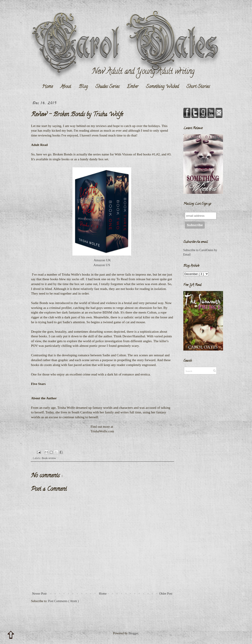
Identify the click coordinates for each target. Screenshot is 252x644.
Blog (83, 87)
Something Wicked (162, 87)
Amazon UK (102, 260)
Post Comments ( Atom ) (63, 601)
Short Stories (198, 87)
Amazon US (102, 265)
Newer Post (39, 594)
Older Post (166, 594)
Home (47, 87)
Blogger (133, 633)
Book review (49, 458)
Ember (133, 87)
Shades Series (107, 87)
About (66, 87)
